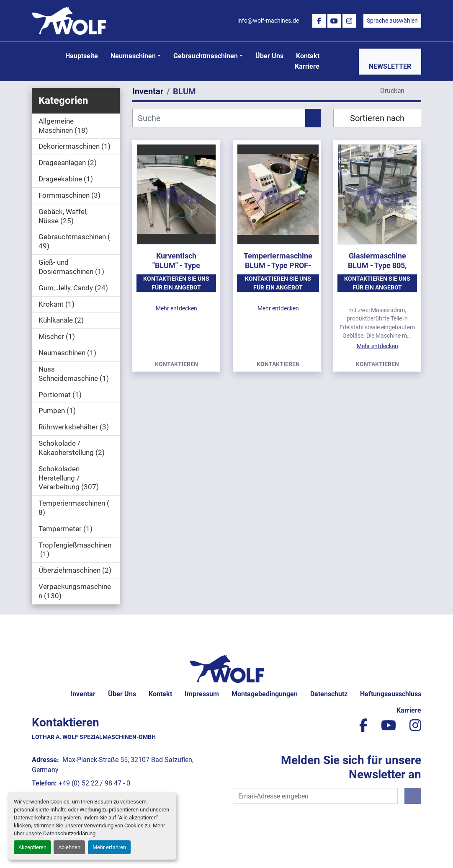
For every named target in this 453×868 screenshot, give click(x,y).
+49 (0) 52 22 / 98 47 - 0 (94, 783)
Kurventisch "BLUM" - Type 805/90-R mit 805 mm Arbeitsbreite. (176, 270)
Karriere (307, 66)
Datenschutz (329, 694)
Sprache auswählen (392, 21)
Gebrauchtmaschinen (206, 56)
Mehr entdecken (176, 308)
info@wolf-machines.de (268, 21)
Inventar (83, 694)
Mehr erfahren (109, 847)
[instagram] (349, 21)
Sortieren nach (377, 118)
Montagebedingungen (265, 694)
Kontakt (308, 56)
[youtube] (334, 21)
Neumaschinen (133, 56)
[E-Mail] (315, 796)
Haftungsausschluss (391, 694)
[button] (136, 56)
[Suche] (219, 118)
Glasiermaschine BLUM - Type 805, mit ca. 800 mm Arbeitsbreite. (377, 270)
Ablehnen (69, 847)
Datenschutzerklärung (69, 833)
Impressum (202, 694)
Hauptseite (82, 56)
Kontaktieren (176, 364)
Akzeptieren (32, 847)
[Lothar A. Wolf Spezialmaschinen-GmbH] (227, 668)
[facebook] (319, 21)
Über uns (269, 56)
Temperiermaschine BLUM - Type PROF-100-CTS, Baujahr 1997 (278, 270)
